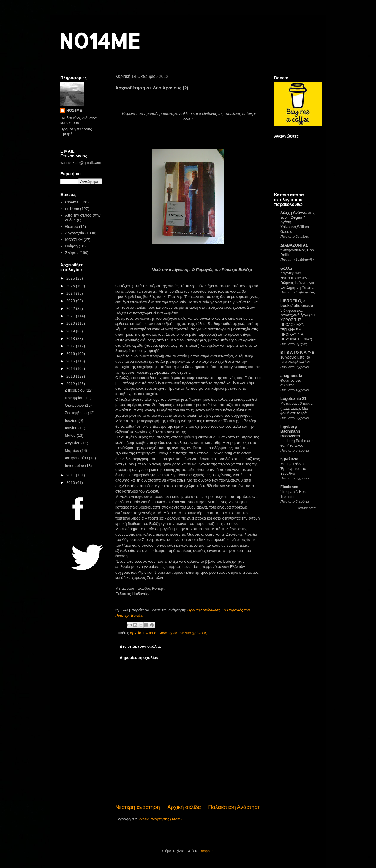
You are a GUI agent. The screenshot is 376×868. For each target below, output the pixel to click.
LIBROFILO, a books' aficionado (297, 303)
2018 (71, 338)
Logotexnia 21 (293, 399)
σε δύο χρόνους (193, 633)
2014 (71, 368)
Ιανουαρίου (75, 466)
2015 (71, 361)
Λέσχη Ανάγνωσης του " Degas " (297, 215)
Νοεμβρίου (75, 398)
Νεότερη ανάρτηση (138, 807)
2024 (71, 293)
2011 (71, 475)
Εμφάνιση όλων (306, 508)
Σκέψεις (72, 253)
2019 (71, 331)
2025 (71, 286)
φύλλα (286, 268)
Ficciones (289, 487)
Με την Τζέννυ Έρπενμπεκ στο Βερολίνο (293, 469)
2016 (71, 354)
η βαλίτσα (289, 459)
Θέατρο (71, 227)
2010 (71, 483)
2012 (71, 384)
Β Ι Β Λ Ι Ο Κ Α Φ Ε (297, 352)
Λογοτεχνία (168, 633)
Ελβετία (150, 633)
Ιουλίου (72, 420)
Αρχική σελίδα (184, 807)
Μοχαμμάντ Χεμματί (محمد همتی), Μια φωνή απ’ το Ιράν (297, 408)
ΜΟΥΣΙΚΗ (74, 240)
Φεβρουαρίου (77, 458)
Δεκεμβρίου (75, 390)
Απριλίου (73, 443)
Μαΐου (71, 435)
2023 (71, 301)
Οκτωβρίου (75, 405)
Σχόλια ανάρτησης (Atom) (160, 819)
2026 (71, 278)
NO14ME (99, 41)
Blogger (206, 851)
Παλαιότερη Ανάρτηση (234, 807)
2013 (71, 376)
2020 (71, 323)
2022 (71, 308)
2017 (71, 346)
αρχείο (136, 633)
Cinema (72, 202)
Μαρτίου (73, 450)
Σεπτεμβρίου (76, 413)
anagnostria (291, 376)
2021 (71, 316)
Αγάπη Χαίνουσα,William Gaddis (295, 227)
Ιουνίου (72, 428)
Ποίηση (71, 246)
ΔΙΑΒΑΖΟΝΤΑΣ (294, 245)
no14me (72, 209)
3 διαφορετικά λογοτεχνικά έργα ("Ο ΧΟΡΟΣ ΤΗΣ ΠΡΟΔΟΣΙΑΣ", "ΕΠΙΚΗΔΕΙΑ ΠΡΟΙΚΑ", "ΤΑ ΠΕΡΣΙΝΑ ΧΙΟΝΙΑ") (297, 325)
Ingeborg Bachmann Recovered (290, 431)
